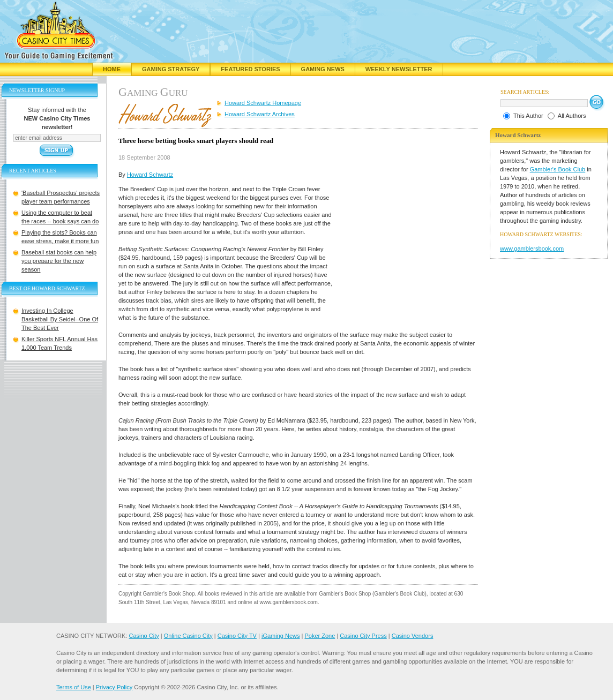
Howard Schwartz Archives (260, 114)
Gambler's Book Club (558, 169)
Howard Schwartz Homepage (263, 103)
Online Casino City (188, 636)
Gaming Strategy (171, 69)
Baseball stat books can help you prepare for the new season (59, 261)
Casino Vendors (413, 636)
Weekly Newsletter (399, 69)
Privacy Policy (114, 687)
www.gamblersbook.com (532, 249)
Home (112, 69)
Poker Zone (320, 636)
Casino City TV (237, 636)
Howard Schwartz (150, 175)
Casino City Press (363, 636)
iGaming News (281, 636)
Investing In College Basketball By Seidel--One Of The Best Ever (60, 319)
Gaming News (323, 69)
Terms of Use (74, 687)
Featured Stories (250, 69)
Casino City (144, 636)
